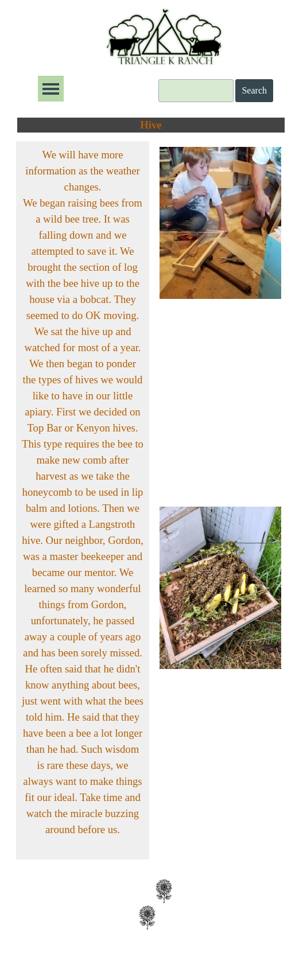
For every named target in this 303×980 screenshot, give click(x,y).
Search (254, 90)
